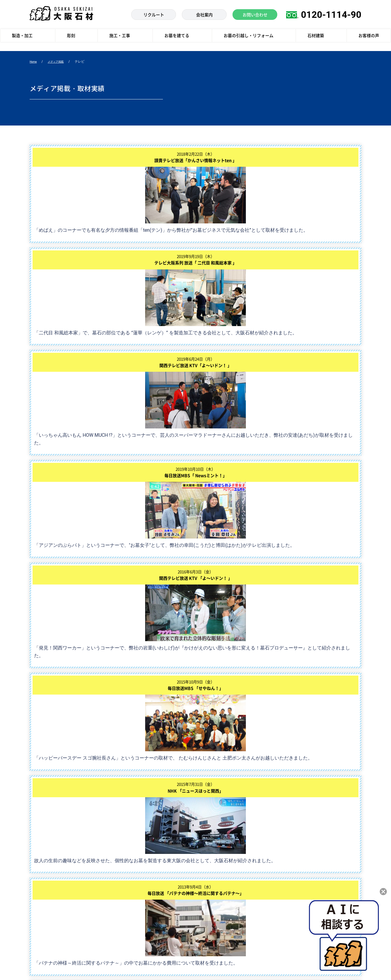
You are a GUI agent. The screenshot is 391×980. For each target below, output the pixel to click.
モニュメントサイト (220, 926)
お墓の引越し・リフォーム (137, 902)
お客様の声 (39, 914)
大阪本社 (295, 853)
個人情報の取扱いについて (184, 965)
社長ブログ (212, 914)
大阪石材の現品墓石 (132, 866)
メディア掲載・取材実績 (224, 853)
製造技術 (37, 853)
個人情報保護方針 (73, 965)
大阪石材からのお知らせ (224, 890)
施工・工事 (39, 890)
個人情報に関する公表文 (125, 965)
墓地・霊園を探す (130, 914)
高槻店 (293, 866)
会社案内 (210, 866)
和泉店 (293, 878)
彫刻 (33, 878)
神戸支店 (339, 853)
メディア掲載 (59, 62)
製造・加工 (39, 866)
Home (34, 62)
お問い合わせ (214, 878)
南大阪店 (339, 866)
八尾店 (338, 878)
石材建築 (37, 902)
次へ (219, 557)
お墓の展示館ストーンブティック (305, 893)
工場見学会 (124, 878)
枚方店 (338, 890)
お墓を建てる (126, 853)
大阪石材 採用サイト (220, 902)
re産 (118, 890)
